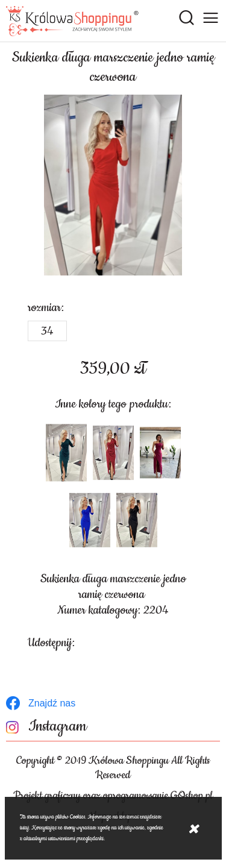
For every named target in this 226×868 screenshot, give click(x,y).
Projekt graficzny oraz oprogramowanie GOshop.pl (113, 796)
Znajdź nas (52, 703)
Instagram (58, 727)
